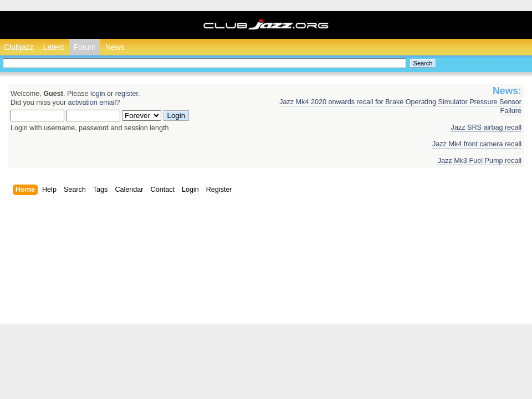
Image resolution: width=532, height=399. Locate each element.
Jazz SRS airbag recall (486, 127)
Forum (84, 47)
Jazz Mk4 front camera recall (477, 144)
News (115, 47)
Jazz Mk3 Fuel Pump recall (480, 161)
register (127, 94)
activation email (92, 103)
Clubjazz (19, 47)
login (98, 94)
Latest (53, 47)
